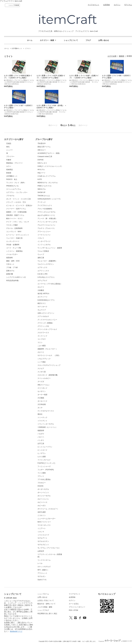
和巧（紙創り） (43, 570)
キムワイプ (42, 310)
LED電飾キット (17, 48)
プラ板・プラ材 (12, 267)
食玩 (8, 147)
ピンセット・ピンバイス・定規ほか (19, 205)
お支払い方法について (46, 600)
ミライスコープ (43, 535)
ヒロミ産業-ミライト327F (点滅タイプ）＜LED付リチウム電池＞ (51, 77)
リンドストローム (44, 560)
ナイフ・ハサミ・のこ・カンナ (18, 222)
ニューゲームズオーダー (47, 519)
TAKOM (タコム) (44, 196)
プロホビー (42, 483)
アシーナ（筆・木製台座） (47, 219)
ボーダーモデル (43, 489)
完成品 (9, 143)
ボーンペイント (43, 493)
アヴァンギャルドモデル (47, 212)
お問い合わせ (104, 40)
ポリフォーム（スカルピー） (48, 509)
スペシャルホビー (44, 378)
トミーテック (42, 417)
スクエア (41, 369)
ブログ (88, 40)
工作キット (10, 264)
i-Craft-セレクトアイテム (47, 176)
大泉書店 (41, 290)
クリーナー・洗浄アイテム (16, 209)
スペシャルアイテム (14, 189)
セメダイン (42, 391)
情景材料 (10, 258)
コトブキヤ (42, 339)
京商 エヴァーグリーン (46, 313)
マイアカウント (93, 5)
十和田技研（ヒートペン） (47, 427)
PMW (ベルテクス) (44, 186)
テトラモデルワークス (46, 411)
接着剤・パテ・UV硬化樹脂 (16, 212)
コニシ (40, 342)
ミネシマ (41, 532)
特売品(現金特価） (13, 281)
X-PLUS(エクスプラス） (46, 277)
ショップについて (71, 40)
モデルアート (42, 538)
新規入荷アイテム (44, 147)
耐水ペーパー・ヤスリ (14, 219)
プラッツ (41, 476)
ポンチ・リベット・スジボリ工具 (18, 199)
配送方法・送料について (47, 604)
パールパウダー (12, 254)
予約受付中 (42, 143)
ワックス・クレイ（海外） (16, 183)
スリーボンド (42, 388)
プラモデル (10, 196)
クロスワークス (43, 333)
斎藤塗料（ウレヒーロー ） (48, 349)
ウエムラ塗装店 (43, 251)
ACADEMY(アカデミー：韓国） (49, 153)
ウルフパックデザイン (46, 264)
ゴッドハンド (42, 336)
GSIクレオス (42, 163)
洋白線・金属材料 (13, 245)
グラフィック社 (43, 326)
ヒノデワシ (42, 453)
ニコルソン (42, 515)
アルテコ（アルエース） (47, 228)
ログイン (117, 5)
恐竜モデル (10, 271)
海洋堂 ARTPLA (43, 294)
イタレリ (41, 238)
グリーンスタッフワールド (47, 329)
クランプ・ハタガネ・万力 (16, 202)
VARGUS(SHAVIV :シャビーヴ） (49, 199)
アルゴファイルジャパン (47, 225)
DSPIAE (41, 160)
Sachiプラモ (42, 580)
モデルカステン (43, 541)
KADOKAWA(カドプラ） (47, 300)
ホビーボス (42, 506)
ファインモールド (44, 460)
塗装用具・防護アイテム (15, 215)
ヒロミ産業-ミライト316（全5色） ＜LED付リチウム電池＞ (51, 107)
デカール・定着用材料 (14, 228)
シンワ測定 (42, 362)
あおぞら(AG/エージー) (46, 215)
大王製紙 (41, 398)
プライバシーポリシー (77, 607)
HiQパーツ (41, 173)
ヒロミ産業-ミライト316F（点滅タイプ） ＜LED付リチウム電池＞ (84, 77)
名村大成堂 (42, 512)
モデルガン (42, 576)
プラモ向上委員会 (44, 479)
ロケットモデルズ (44, 567)
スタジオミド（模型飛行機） (48, 375)
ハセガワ (41, 434)
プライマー (10, 157)
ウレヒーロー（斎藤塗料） (47, 261)
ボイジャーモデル (44, 496)
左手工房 (41, 444)
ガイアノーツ (42, 297)
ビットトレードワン (45, 447)
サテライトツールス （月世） (49, 355)
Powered (115, 641)
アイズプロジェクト (45, 205)
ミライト (28, 48)
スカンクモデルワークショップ (49, 365)
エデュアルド (42, 281)
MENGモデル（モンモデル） (48, 183)
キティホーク (42, 307)
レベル (40, 563)
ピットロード (42, 450)
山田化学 (41, 551)
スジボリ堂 (42, 372)
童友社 (40, 414)
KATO (40, 179)
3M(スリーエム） (44, 385)
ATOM (76, 610)
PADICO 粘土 (12, 179)
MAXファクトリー (44, 522)
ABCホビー (42, 150)
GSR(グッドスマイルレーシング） (50, 166)
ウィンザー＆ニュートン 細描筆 (50, 248)
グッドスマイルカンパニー (47, 320)
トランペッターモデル (46, 424)
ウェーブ (41, 254)
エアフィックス (43, 271)
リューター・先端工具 (14, 238)
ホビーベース (42, 502)
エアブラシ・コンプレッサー (17, 192)
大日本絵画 (42, 404)
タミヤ (40, 408)
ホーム (30, 40)
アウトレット (42, 573)
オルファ (41, 287)
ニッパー (10, 150)
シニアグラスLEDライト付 (16, 277)
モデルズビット (43, 545)
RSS (71, 610)
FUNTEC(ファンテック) (46, 463)
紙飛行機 (10, 274)
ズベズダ (41, 382)
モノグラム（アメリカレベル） (49, 548)
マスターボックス (44, 525)
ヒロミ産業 (42, 457)
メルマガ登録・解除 (45, 607)
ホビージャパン (43, 499)
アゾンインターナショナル (47, 222)
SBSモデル (42, 189)
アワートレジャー (44, 232)
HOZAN (40, 486)
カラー (9, 166)
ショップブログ (43, 610)
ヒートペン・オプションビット (18, 235)
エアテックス (42, 267)
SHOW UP (41, 192)
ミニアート (42, 528)
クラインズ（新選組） (46, 323)
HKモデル (41, 170)
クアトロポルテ (43, 316)
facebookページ (16, 631)
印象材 (9, 160)
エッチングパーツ (13, 241)
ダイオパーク (42, 401)
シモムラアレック (44, 359)
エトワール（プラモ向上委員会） (50, 284)
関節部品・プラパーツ (14, 163)
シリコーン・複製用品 (14, 251)
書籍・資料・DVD (13, 261)
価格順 (122, 56)
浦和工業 (41, 258)
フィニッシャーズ (44, 466)
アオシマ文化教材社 (45, 209)
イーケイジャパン (44, 235)
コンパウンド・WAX (14, 232)
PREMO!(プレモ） (13, 186)
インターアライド (44, 241)
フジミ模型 (42, 473)
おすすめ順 (112, 56)
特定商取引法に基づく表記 (47, 614)
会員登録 (106, 5)
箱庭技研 (41, 431)
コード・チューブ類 (14, 248)
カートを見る (74, 604)
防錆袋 (9, 173)
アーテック (42, 202)
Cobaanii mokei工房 (45, 157)
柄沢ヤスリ (42, 303)
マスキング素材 (12, 225)
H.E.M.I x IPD (42, 274)
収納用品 (10, 170)
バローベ (41, 437)
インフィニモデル (44, 245)
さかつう (41, 352)
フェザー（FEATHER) (46, 470)
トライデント (42, 421)
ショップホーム (43, 594)
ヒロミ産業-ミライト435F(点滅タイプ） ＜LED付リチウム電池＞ (18, 77)
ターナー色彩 (42, 395)
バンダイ (41, 440)
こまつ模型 (42, 346)
